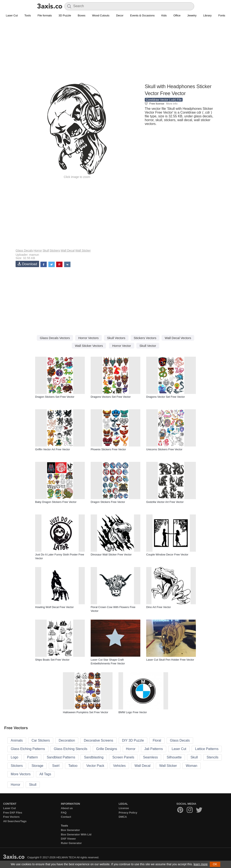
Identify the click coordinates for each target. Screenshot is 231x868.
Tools (28, 15)
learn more (201, 864)
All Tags (45, 774)
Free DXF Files (13, 813)
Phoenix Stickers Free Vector (108, 449)
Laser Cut (12, 15)
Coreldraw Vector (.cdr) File (164, 100)
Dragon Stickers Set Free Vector (55, 397)
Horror (38, 250)
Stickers (55, 250)
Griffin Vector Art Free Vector (52, 449)
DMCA (123, 817)
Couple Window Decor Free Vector (167, 555)
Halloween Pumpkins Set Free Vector (86, 712)
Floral (157, 740)
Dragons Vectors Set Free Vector (111, 397)
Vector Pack (95, 766)
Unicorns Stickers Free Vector (164, 449)
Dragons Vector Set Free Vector (166, 397)
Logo (15, 757)
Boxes (82, 15)
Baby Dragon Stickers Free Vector (56, 502)
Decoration (67, 740)
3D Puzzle (65, 15)
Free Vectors (11, 817)
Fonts (222, 15)
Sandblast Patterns (61, 757)
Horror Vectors (88, 338)
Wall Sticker (83, 250)
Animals (17, 740)
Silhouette (174, 757)
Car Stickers (41, 740)
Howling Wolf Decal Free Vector (54, 607)
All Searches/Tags (15, 821)
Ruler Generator (71, 843)
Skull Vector (148, 346)
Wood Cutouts (101, 15)
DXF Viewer (68, 839)
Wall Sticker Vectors (89, 346)
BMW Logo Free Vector (133, 712)
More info (172, 104)
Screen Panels (123, 757)
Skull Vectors (116, 338)
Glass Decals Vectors (55, 338)
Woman (192, 766)
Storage (37, 766)
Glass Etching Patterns (28, 749)
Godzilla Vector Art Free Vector (165, 502)
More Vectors (21, 774)
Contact (66, 817)
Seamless (150, 757)
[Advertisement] (115, 53)
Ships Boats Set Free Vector (52, 660)
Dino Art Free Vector (159, 607)
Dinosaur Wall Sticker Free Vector (111, 555)
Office (177, 15)
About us (67, 808)
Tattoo (73, 766)
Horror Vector (121, 346)
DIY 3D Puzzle (133, 740)
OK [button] (215, 864)
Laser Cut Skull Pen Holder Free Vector (170, 660)
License (124, 808)
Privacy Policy (128, 813)
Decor (120, 15)
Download (27, 264)
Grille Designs (107, 749)
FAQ (64, 813)
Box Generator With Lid (76, 834)
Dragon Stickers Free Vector (108, 502)
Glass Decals (24, 250)
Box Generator (70, 830)
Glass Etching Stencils (71, 749)
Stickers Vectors (145, 338)
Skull (46, 250)
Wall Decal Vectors (178, 338)
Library (207, 15)
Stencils (212, 757)
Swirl (56, 766)
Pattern (33, 757)
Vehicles (119, 766)
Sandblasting (94, 757)
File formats (45, 15)
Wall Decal (68, 250)
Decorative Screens (98, 740)
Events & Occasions (142, 15)
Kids (164, 15)
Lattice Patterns (207, 749)
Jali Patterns (154, 749)
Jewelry (192, 15)
